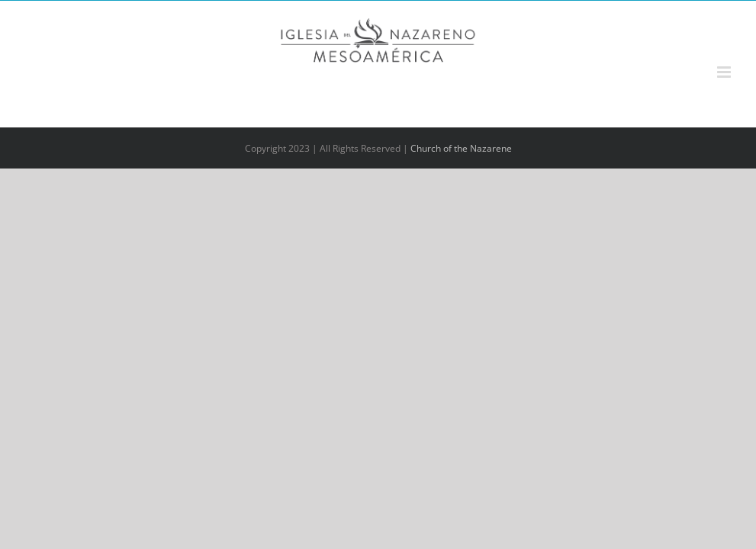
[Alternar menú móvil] (725, 72)
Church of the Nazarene (461, 148)
